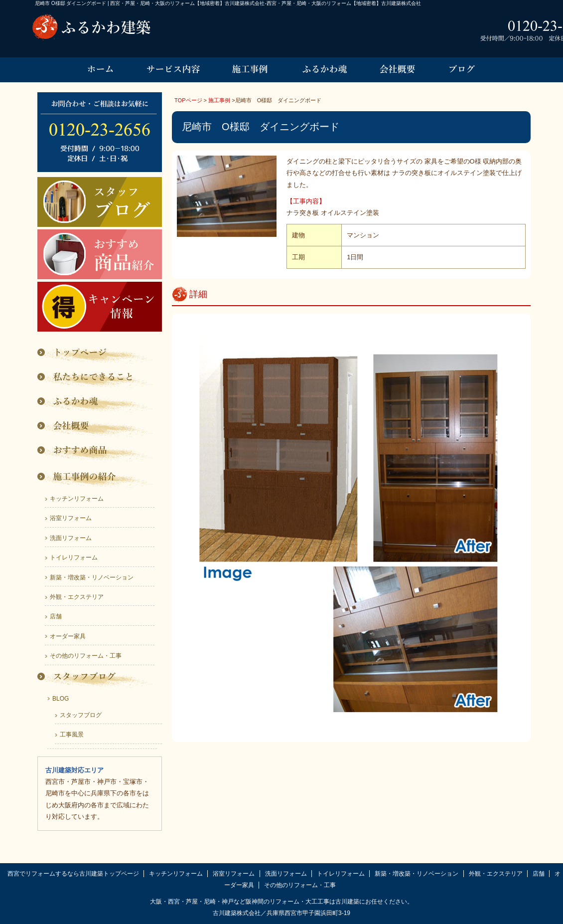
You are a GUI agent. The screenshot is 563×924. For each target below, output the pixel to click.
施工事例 (219, 100)
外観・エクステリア (77, 597)
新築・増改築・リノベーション (92, 577)
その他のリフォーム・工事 (86, 656)
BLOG (61, 699)
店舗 (56, 616)
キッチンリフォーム (77, 499)
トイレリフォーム (74, 557)
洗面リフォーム (71, 538)
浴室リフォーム (71, 518)
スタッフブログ (81, 715)
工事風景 (72, 735)
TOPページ (188, 100)
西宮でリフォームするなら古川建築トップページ (73, 874)
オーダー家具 (68, 636)
